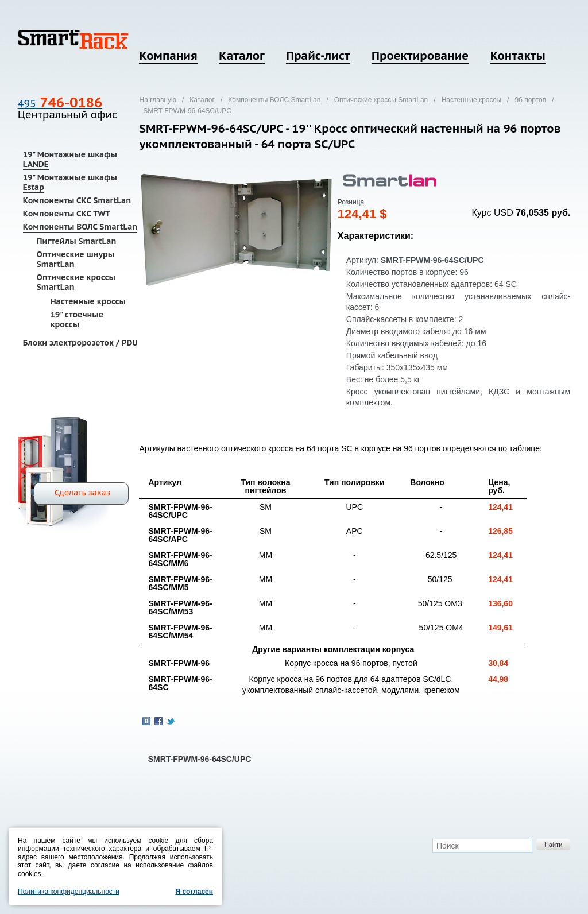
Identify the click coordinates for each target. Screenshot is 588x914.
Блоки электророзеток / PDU (80, 343)
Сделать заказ (82, 493)
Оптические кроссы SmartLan (76, 282)
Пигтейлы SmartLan (77, 241)
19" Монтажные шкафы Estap (70, 182)
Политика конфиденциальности (69, 892)
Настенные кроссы (88, 301)
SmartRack (73, 39)
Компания (168, 56)
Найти (553, 845)
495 (60, 104)
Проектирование (420, 56)
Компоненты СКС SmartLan (77, 200)
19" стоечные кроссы (77, 319)
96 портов (530, 100)
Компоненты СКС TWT (67, 214)
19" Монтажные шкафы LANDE (70, 159)
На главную (157, 100)
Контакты (518, 56)
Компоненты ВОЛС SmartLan (80, 227)
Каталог (241, 56)
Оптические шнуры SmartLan (76, 259)
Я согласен (194, 892)
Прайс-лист (318, 56)
